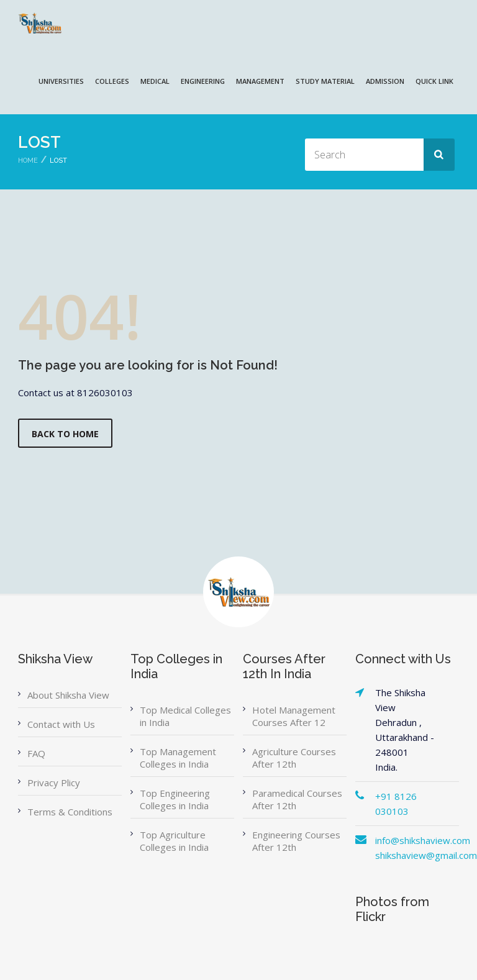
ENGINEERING (203, 81)
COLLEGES (112, 81)
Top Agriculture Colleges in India (174, 841)
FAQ (36, 753)
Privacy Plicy (54, 783)
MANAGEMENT (260, 81)
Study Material (325, 81)
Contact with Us (61, 724)
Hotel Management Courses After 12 (294, 716)
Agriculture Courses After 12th (294, 758)
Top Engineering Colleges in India (175, 799)
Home (28, 161)
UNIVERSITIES (61, 81)
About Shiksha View (68, 695)
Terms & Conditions (70, 812)
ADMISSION (385, 81)
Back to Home (65, 434)
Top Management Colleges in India (178, 758)
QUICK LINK (434, 81)
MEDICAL (155, 81)
